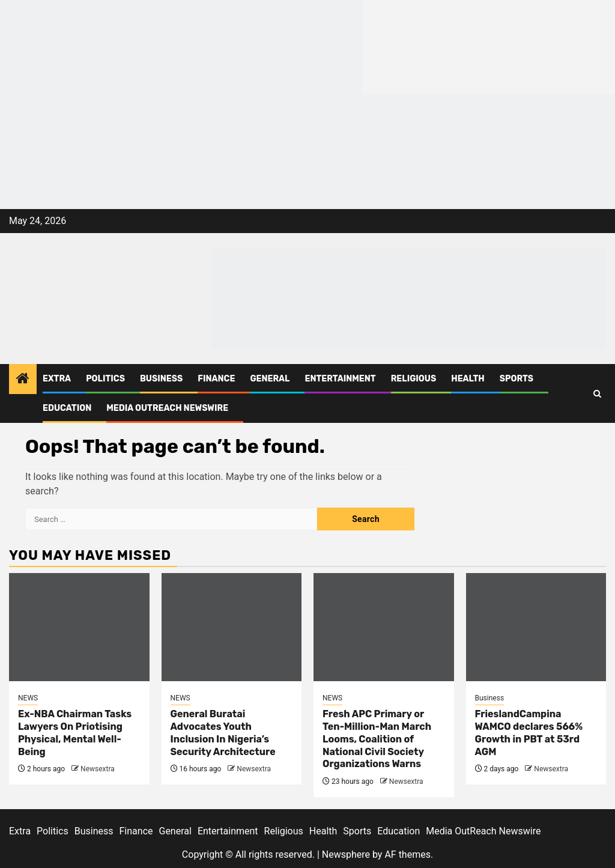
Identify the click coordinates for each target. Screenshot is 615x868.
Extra (57, 379)
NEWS (28, 698)
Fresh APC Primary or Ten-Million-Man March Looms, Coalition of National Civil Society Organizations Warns (377, 739)
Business (161, 379)
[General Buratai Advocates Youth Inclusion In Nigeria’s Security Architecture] (232, 627)
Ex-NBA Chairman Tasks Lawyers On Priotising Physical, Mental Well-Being (75, 733)
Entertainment (340, 379)
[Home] (23, 380)
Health (468, 379)
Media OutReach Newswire (167, 408)
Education (67, 408)
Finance (216, 379)
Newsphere (346, 854)
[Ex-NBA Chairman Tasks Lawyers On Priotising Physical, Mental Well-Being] (79, 627)
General (270, 379)
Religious (414, 379)
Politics (105, 379)
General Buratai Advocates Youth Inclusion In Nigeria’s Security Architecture (223, 733)
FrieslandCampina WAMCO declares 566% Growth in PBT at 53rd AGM (529, 733)
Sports (517, 379)
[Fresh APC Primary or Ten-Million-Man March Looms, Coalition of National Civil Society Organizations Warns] (384, 627)
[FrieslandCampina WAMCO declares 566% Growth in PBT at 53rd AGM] (536, 627)
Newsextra (98, 769)
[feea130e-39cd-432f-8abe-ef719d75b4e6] (181, 47)
